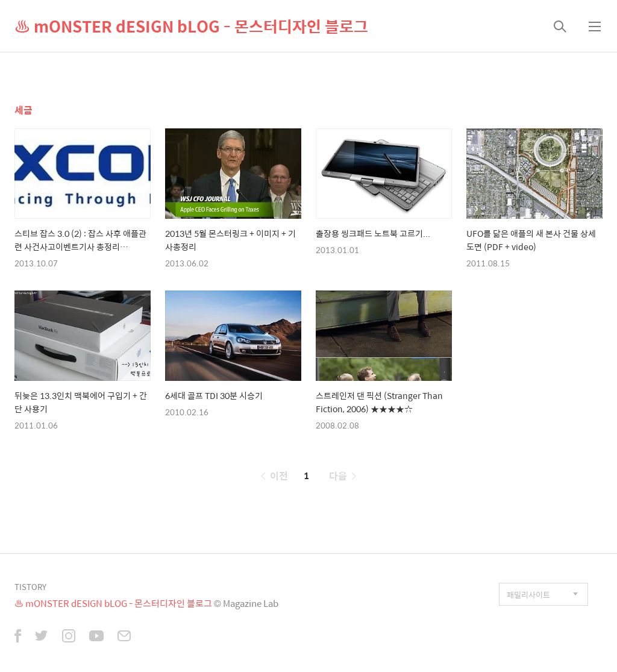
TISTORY (30, 587)
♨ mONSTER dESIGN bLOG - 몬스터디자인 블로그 (191, 26)
